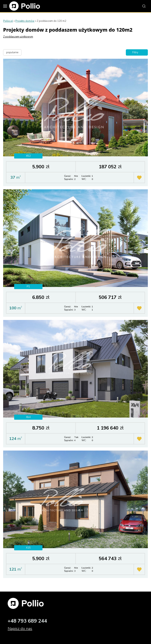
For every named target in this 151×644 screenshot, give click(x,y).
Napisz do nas (20, 629)
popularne (12, 52)
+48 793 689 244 (27, 621)
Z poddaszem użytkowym (18, 37)
